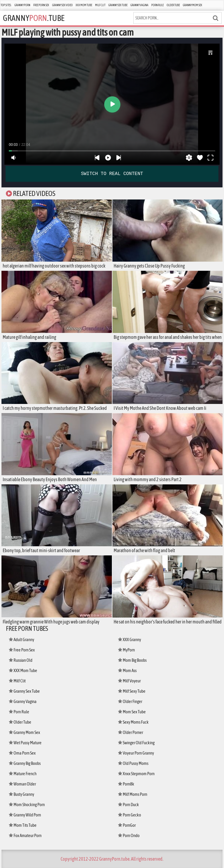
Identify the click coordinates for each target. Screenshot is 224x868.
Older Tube (173, 5)
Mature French (23, 774)
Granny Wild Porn (25, 815)
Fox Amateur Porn (25, 835)
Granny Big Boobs (25, 763)
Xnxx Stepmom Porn (136, 774)
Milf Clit (100, 5)
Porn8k (126, 784)
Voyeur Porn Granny (136, 753)
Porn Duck (128, 805)
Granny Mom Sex (193, 5)
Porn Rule (157, 5)
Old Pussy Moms (133, 763)
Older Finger (130, 701)
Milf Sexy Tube (132, 691)
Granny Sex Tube (118, 5)
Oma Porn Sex (22, 753)
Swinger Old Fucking (136, 743)
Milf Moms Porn (133, 794)
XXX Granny (130, 640)
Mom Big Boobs (132, 660)
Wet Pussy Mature (25, 743)
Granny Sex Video (62, 5)
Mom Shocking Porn (27, 805)
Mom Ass (127, 670)
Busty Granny (21, 794)
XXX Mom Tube (84, 5)
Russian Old (21, 660)
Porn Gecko (130, 815)
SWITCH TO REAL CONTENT (112, 174)
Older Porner (131, 732)
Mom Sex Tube (132, 712)
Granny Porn (22, 5)
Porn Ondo (129, 835)
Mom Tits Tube (23, 825)
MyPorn (126, 650)
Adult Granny (21, 640)
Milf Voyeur (129, 681)
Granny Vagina (139, 5)
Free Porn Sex (41, 5)
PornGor (127, 825)
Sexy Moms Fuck (133, 722)
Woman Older (22, 784)
